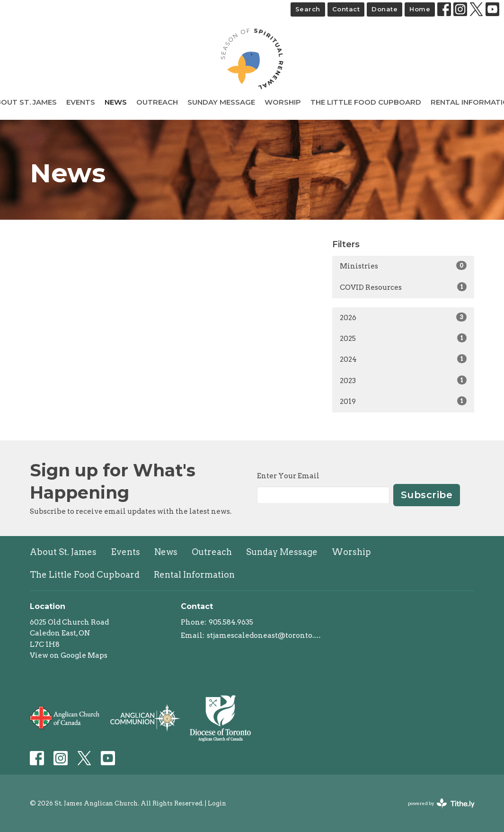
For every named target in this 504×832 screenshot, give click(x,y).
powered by (441, 803)
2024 (403, 359)
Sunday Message (221, 102)
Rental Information (194, 575)
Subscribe (427, 495)
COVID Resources (403, 287)
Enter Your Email (288, 476)
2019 (403, 401)
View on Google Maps (69, 655)
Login (217, 803)
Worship (283, 102)
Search (308, 9)
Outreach (157, 102)
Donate (385, 9)
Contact (346, 9)
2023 (403, 380)
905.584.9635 (231, 622)
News (116, 102)
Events (81, 102)
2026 (403, 317)
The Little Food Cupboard (366, 102)
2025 (403, 338)
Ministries (403, 266)
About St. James (63, 552)
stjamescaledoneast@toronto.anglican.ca (265, 635)
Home (420, 9)
